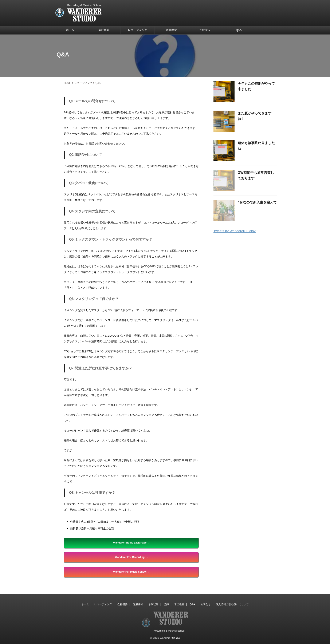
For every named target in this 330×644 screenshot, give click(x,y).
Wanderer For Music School (131, 572)
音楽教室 (171, 30)
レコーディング (137, 30)
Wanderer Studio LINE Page (131, 543)
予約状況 (205, 30)
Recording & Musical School (169, 631)
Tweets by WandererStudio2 (235, 231)
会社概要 (104, 30)
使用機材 (138, 604)
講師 (166, 604)
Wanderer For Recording (131, 557)
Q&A (239, 30)
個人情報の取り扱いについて (232, 604)
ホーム (70, 30)
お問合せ (205, 604)
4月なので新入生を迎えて (257, 202)
